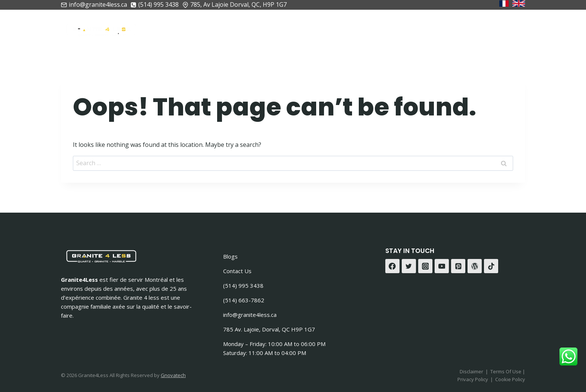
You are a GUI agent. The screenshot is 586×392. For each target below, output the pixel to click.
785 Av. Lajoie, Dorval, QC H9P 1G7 (269, 329)
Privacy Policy (473, 379)
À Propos (247, 28)
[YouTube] (442, 266)
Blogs (230, 256)
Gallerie (453, 28)
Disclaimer (471, 371)
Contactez (499, 28)
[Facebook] (392, 266)
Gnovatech (173, 375)
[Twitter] (409, 266)
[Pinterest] (458, 266)
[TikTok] (491, 266)
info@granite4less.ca (250, 315)
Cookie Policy (510, 379)
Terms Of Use (506, 371)
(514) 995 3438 (243, 285)
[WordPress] (475, 266)
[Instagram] (425, 266)
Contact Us (237, 271)
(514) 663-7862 (244, 300)
